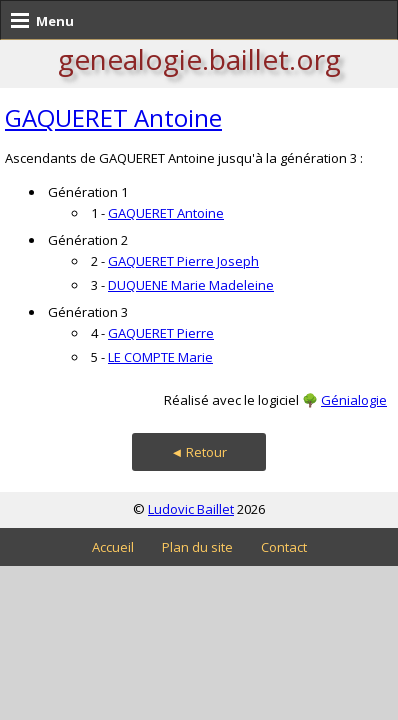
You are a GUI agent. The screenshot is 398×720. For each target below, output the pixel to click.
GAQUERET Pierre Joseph (183, 261)
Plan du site (197, 547)
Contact (284, 547)
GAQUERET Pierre (161, 333)
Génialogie (354, 400)
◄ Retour (199, 452)
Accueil (113, 547)
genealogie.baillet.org (199, 59)
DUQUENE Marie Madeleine (191, 285)
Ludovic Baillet (191, 509)
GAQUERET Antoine (113, 117)
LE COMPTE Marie (160, 357)
